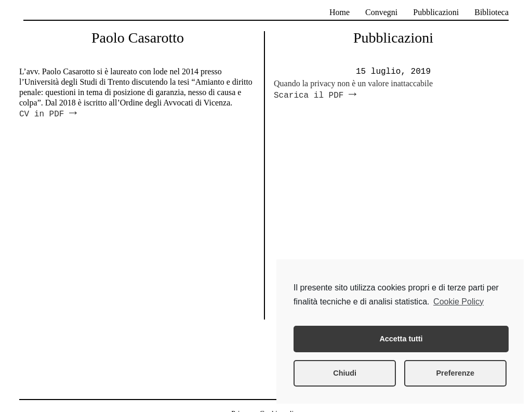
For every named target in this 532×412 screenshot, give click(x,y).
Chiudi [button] (345, 373)
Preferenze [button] (455, 373)
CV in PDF (48, 114)
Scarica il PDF (315, 96)
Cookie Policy (458, 302)
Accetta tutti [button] (401, 339)
